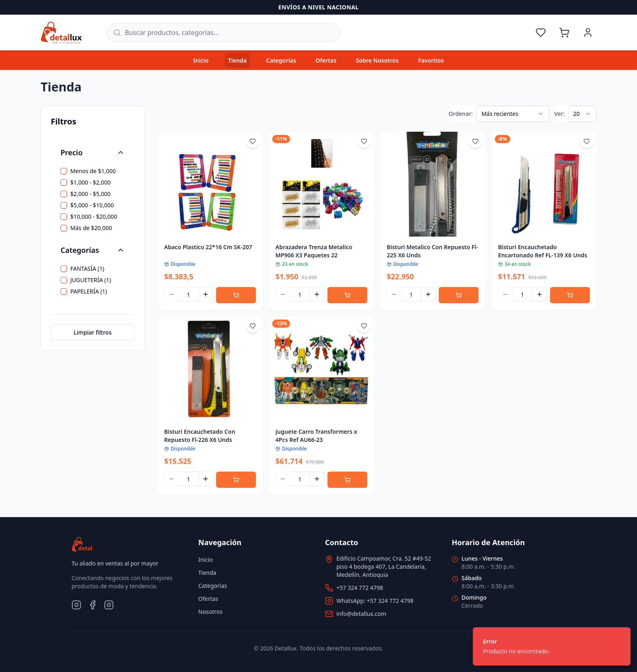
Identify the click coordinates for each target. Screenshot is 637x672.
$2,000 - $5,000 (90, 194)
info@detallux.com (361, 614)
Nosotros (210, 612)
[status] (552, 646)
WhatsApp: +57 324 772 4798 (375, 601)
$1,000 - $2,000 (90, 183)
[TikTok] (109, 605)
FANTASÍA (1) (87, 269)
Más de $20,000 (91, 228)
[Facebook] (93, 605)
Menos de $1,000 (93, 171)
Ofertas (326, 60)
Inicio (201, 60)
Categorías (281, 60)
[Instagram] (76, 605)
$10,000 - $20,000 (94, 217)
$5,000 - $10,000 (92, 205)
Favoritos (431, 60)
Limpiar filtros (92, 332)
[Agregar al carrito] (236, 295)
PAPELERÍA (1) (89, 291)
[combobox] (513, 114)
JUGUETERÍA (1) (91, 280)
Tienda (237, 60)
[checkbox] (64, 171)
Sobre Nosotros (377, 60)
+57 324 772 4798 (360, 588)
